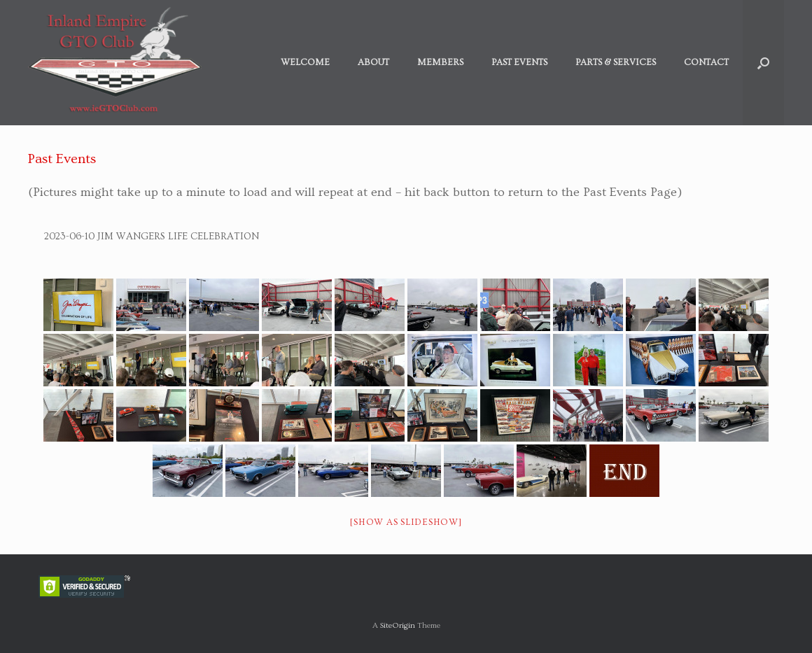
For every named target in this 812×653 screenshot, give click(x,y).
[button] (763, 63)
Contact (706, 62)
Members (440, 62)
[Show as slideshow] (406, 522)
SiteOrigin (398, 625)
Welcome (305, 62)
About (373, 62)
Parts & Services (616, 62)
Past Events (519, 62)
